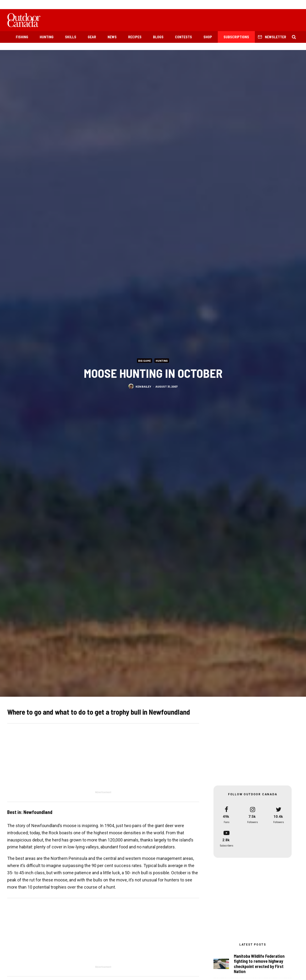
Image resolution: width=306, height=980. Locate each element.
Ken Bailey (143, 386)
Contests (183, 37)
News (112, 37)
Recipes (135, 37)
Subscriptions (236, 37)
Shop (208, 37)
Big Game (145, 360)
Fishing (22, 37)
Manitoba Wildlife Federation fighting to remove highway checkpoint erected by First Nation (259, 964)
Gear (92, 37)
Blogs (158, 37)
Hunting (47, 37)
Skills (71, 37)
